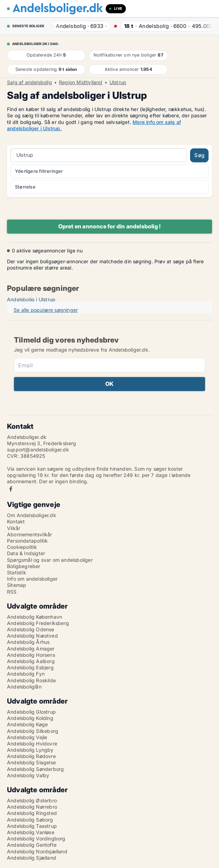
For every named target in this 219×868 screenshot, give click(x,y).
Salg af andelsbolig (29, 82)
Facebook (11, 489)
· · (76, 26)
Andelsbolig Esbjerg (30, 667)
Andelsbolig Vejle (27, 737)
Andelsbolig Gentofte (32, 845)
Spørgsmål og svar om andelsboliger (50, 560)
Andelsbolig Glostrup (31, 712)
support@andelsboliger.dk (38, 450)
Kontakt (16, 521)
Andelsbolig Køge (27, 724)
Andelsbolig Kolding (30, 718)
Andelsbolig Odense (31, 629)
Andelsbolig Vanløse (31, 832)
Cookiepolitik (22, 547)
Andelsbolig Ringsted (32, 813)
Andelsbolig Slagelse (31, 762)
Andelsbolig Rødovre (31, 756)
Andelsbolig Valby (28, 775)
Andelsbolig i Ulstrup (31, 299)
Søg (199, 155)
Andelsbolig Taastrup (32, 826)
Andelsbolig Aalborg (31, 661)
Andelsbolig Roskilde (31, 680)
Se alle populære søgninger (46, 310)
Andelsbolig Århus (28, 642)
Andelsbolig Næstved (32, 636)
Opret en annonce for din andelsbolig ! (110, 226)
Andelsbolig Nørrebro (32, 807)
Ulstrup (118, 82)
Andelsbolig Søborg (30, 820)
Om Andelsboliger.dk (32, 515)
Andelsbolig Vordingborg (36, 838)
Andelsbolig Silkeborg (33, 731)
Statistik (17, 572)
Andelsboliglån (24, 687)
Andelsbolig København (35, 617)
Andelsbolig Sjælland (32, 858)
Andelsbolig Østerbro (32, 800)
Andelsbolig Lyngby (30, 750)
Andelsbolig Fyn (26, 674)
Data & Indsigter (26, 553)
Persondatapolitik (27, 541)
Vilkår (14, 528)
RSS (12, 592)
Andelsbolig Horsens (31, 655)
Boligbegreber (24, 566)
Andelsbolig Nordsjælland (37, 851)
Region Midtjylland (81, 82)
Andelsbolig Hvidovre (32, 744)
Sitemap (17, 585)
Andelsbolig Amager (31, 649)
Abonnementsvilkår (29, 534)
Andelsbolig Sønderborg (35, 769)
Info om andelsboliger (32, 579)
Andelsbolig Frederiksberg (38, 623)
